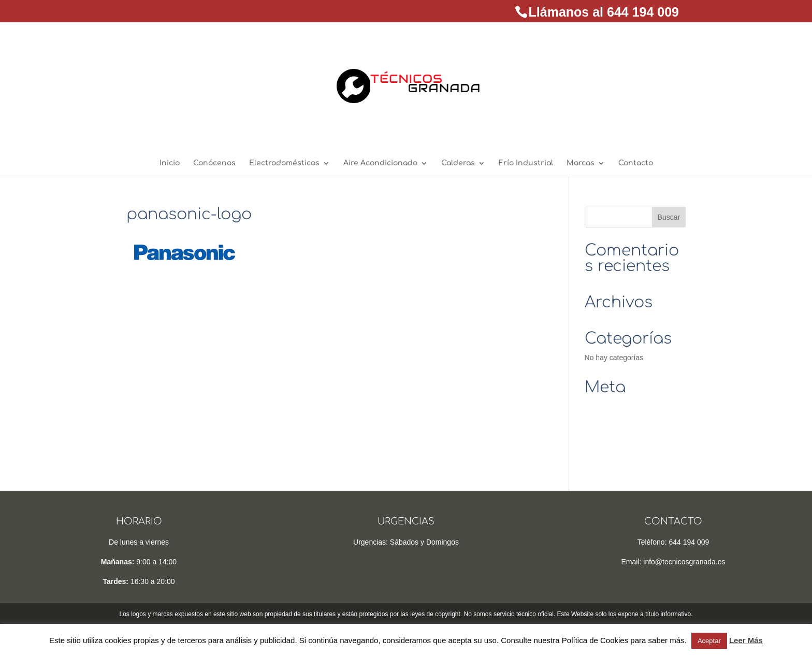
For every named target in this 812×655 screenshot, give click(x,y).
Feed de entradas (613, 422)
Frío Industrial (526, 163)
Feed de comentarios (619, 438)
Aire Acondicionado (380, 163)
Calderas (458, 163)
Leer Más (746, 640)
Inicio (170, 163)
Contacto (636, 163)
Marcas (581, 163)
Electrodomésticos (284, 163)
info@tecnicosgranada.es (684, 562)
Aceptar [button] (709, 641)
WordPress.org (609, 454)
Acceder (598, 406)
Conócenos (214, 163)
